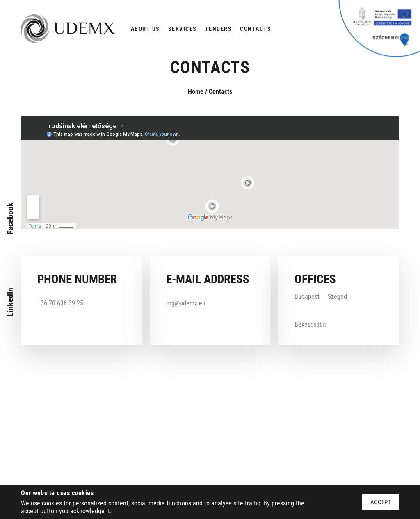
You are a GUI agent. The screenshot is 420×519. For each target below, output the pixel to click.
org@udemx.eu (186, 303)
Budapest (307, 297)
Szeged (337, 297)
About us (145, 29)
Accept (381, 502)
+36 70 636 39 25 (60, 303)
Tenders (219, 29)
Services (183, 29)
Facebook (10, 219)
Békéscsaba (310, 324)
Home (196, 92)
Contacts (256, 29)
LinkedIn (10, 302)
